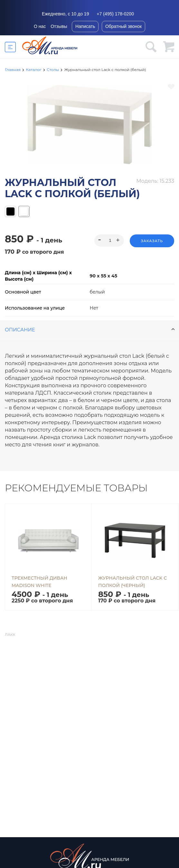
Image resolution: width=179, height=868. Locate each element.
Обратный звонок (123, 26)
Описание (90, 330)
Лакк (10, 635)
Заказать (152, 241)
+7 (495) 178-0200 (115, 14)
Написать (85, 26)
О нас (40, 26)
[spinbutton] (109, 241)
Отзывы (59, 26)
